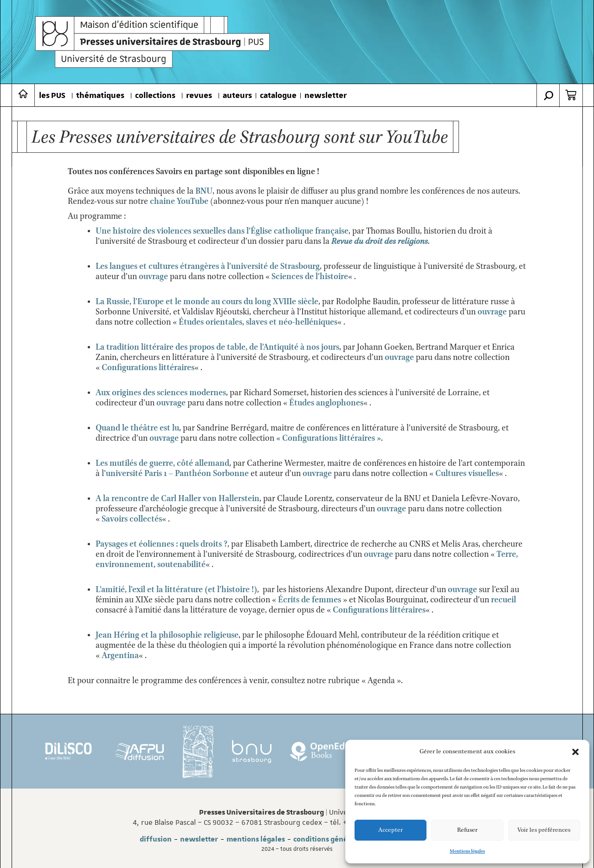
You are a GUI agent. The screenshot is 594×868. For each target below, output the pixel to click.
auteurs (237, 96)
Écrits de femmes (310, 600)
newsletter (326, 96)
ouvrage (153, 277)
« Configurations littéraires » (329, 438)
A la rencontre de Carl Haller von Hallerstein (178, 499)
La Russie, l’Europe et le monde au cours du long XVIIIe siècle (207, 302)
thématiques (100, 96)
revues (199, 96)
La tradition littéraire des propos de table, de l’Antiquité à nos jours (217, 347)
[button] (575, 752)
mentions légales (256, 839)
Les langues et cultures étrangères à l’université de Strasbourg (208, 267)
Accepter (391, 830)
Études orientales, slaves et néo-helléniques (258, 322)
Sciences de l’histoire (310, 277)
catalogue (278, 96)
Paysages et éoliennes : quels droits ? (161, 544)
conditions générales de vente (345, 839)
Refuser (467, 830)
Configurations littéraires (148, 368)
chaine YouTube (179, 202)
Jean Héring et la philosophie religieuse (167, 635)
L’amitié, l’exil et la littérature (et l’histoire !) (176, 590)
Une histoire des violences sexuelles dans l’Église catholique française (222, 231)
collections (155, 96)
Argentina (120, 656)
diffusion (156, 839)
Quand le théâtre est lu (137, 428)
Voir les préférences (544, 830)
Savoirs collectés (132, 519)
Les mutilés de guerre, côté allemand (162, 463)
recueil (504, 600)
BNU (204, 191)
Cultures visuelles (467, 474)
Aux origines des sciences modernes (161, 393)
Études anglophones (326, 403)
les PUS (52, 96)
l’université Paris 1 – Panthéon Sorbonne (175, 474)
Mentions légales (467, 851)
